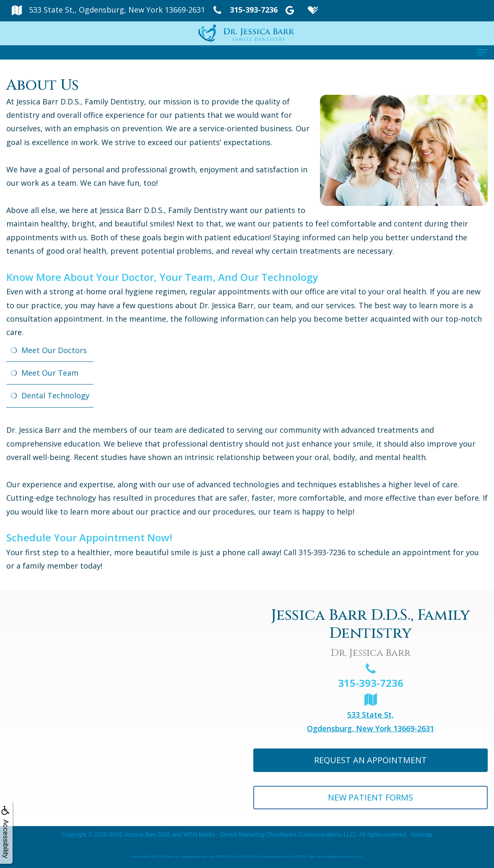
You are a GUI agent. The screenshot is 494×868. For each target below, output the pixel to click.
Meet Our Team (50, 373)
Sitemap (422, 834)
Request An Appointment (370, 760)
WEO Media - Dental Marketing (224, 834)
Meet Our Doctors (54, 350)
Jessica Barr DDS (147, 834)
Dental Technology (55, 395)
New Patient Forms (370, 797)
